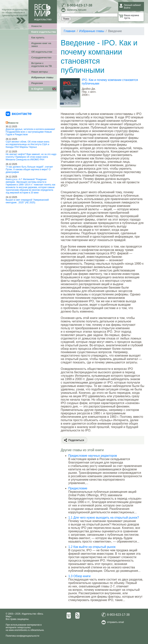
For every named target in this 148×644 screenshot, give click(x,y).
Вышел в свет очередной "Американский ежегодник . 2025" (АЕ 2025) (27, 201)
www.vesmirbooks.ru (19, 630)
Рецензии (37, 83)
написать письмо (77, 10)
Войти (127, 8)
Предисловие (78, 488)
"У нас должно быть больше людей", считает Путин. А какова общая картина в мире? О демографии (29, 169)
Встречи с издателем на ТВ (42, 65)
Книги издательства (44, 32)
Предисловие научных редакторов (93, 456)
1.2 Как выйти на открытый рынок (92, 547)
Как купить (38, 38)
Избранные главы (42, 77)
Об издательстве (42, 52)
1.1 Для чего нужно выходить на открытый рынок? (104, 518)
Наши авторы (40, 72)
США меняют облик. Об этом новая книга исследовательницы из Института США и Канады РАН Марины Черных (28, 144)
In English (37, 89)
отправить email (115, 622)
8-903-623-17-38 (80, 5)
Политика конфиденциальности (22, 636)
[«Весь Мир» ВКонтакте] (19, 114)
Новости (37, 26)
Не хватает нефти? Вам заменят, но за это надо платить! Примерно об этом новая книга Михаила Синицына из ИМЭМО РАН (31, 157)
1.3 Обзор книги (79, 576)
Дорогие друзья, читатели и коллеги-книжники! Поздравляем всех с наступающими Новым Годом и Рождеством (30, 132)
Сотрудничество (41, 57)
